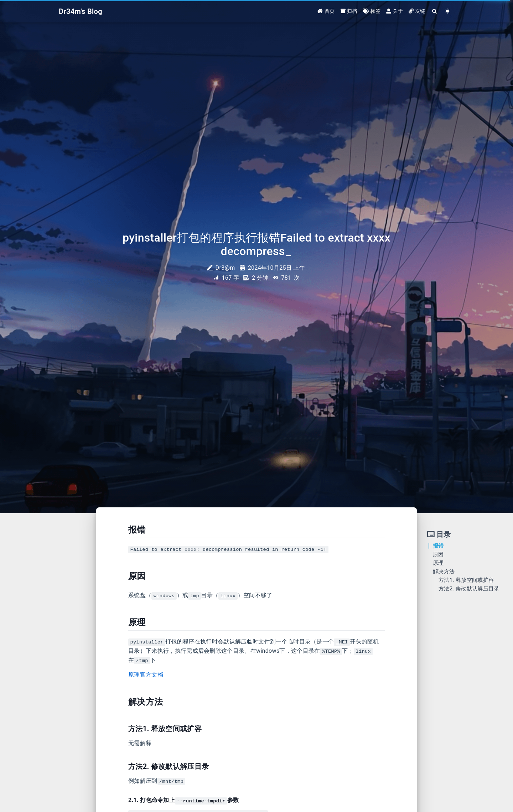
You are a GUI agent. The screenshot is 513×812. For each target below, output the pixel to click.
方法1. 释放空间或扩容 (466, 580)
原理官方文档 (146, 675)
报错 (438, 546)
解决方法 (444, 571)
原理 (438, 563)
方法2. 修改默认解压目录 (469, 589)
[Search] (435, 12)
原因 (438, 554)
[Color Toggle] (448, 12)
